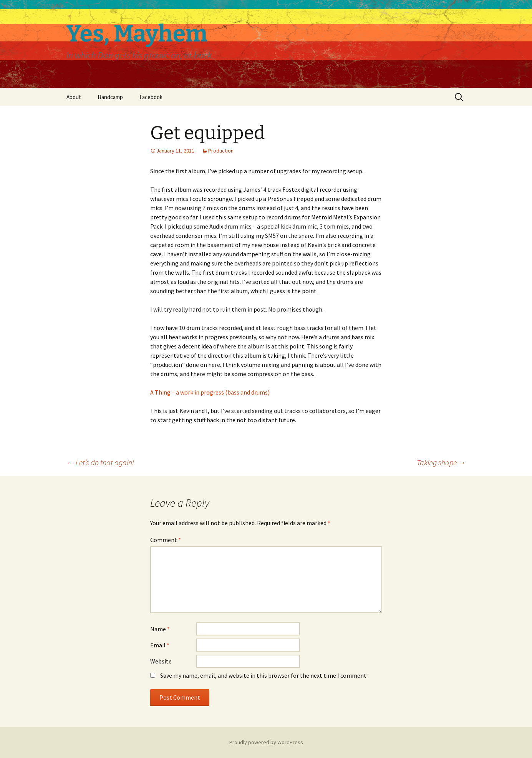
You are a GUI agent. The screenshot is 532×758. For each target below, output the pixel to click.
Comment (166, 540)
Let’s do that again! (100, 462)
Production (221, 151)
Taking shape (441, 462)
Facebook (151, 97)
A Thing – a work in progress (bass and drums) (210, 392)
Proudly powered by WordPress (266, 742)
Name (160, 629)
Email (160, 645)
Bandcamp (110, 97)
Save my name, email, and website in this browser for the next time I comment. (264, 675)
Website (161, 661)
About (74, 97)
